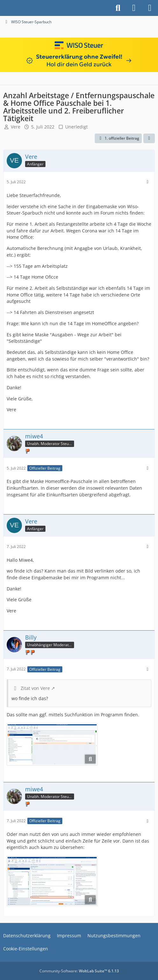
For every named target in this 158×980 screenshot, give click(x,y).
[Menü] (150, 8)
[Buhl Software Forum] (3, 8)
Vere (16, 127)
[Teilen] (149, 138)
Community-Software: (79, 971)
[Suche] (118, 8)
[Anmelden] (134, 8)
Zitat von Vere (35, 688)
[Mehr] (148, 182)
